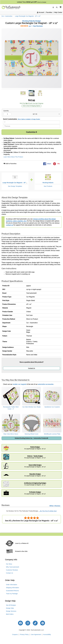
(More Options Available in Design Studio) (29, 119)
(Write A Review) (55, 506)
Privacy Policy (24, 634)
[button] (60, 7)
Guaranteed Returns (12, 591)
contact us (10, 225)
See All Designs (11, 605)
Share (47, 164)
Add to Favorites (10, 164)
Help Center (58, 12)
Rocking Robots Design (32, 21)
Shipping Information (12, 588)
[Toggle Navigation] (53, 7)
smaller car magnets (20, 384)
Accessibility (47, 634)
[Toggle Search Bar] (57, 7)
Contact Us (31, 368)
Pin (56, 164)
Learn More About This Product (13, 157)
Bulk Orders (10, 614)
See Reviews (32, 26)
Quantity (6, 111)
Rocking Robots (48, 183)
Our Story (9, 564)
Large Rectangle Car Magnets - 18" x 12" (16, 183)
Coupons (15, 634)
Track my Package (12, 594)
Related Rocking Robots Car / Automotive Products (31, 438)
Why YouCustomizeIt (13, 567)
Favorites (49, 12)
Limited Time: (32, 2)
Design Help (10, 608)
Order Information (12, 585)
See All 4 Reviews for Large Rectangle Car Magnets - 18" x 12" (31, 519)
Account (40, 12)
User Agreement (36, 634)
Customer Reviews (12, 570)
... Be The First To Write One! (48, 511)
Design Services (11, 611)
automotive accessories (46, 384)
